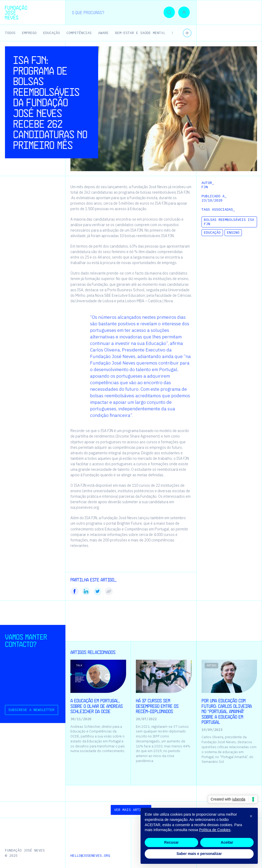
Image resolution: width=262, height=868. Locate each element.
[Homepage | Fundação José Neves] (16, 12)
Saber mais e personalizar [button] (199, 854)
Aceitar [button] (227, 842)
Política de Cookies (215, 830)
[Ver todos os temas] (187, 33)
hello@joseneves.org (90, 856)
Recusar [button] (171, 842)
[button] (248, 12)
